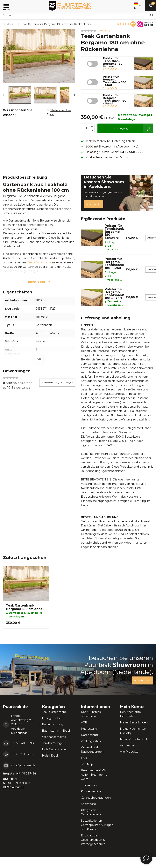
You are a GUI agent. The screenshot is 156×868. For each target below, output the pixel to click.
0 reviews (103, 31)
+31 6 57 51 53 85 (22, 754)
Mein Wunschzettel (133, 739)
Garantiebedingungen (96, 798)
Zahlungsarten (91, 741)
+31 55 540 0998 (131, 152)
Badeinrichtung (53, 724)
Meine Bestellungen (134, 722)
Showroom (88, 804)
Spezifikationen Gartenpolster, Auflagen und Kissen (97, 825)
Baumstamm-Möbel (56, 731)
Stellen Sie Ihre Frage (59, 112)
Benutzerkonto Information (130, 714)
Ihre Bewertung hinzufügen (57, 382)
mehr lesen (39, 282)
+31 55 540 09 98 (22, 743)
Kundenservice (91, 791)
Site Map (87, 764)
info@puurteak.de (23, 765)
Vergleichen (128, 745)
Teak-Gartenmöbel (55, 712)
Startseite (9, 24)
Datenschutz (90, 735)
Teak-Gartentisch (39, 262)
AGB (84, 722)
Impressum (89, 729)
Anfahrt (142, 680)
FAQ (84, 758)
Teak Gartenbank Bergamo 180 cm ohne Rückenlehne (57, 24)
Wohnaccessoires (54, 737)
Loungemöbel (52, 718)
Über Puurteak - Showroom (92, 714)
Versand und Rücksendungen (92, 750)
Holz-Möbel (50, 756)
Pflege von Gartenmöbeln (91, 812)
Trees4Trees (89, 785)
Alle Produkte (129, 752)
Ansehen (93, 204)
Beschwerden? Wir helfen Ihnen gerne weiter (94, 775)
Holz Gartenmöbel (55, 749)
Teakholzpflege (52, 743)
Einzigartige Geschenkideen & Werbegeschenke (93, 840)
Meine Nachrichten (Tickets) (133, 731)
